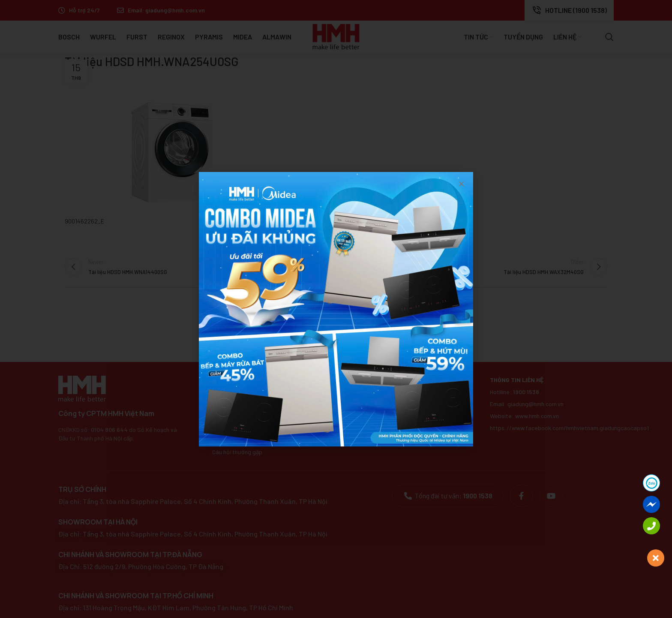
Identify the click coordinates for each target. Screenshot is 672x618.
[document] (336, 309)
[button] (461, 184)
